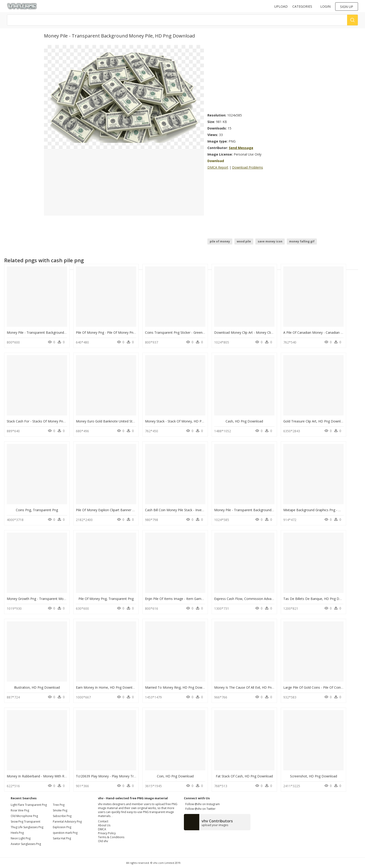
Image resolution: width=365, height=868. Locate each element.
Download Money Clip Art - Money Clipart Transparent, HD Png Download (270, 332)
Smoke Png (60, 810)
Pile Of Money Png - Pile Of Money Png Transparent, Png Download (127, 332)
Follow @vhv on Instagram (202, 804)
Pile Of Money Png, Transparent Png (106, 599)
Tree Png (59, 805)
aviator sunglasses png (26, 844)
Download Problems (248, 167)
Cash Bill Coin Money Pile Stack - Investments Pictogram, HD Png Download (203, 510)
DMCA (102, 829)
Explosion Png (62, 827)
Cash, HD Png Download (244, 421)
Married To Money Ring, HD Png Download (178, 687)
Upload (281, 6)
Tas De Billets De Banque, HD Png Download (318, 599)
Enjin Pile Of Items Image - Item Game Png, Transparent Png (191, 599)
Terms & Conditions (111, 837)
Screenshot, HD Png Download (314, 776)
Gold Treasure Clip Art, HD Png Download (315, 421)
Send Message (241, 148)
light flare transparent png (29, 805)
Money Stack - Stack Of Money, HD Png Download (183, 421)
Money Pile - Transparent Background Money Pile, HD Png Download (59, 332)
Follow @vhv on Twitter (200, 809)
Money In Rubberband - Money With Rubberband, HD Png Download (59, 776)
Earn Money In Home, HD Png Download (107, 687)
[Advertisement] (264, 78)
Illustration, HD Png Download (37, 687)
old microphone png (24, 816)
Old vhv (103, 841)
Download (216, 161)
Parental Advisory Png (67, 822)
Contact (103, 821)
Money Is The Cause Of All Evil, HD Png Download (252, 687)
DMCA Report (218, 167)
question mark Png (65, 833)
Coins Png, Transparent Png (37, 510)
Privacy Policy (107, 833)
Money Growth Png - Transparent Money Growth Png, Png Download (59, 599)
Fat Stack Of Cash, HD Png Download (244, 776)
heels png (17, 833)
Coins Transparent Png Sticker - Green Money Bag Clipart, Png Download (200, 332)
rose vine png (20, 810)
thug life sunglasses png (27, 827)
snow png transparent (25, 822)
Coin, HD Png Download (175, 776)
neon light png (21, 838)
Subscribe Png (62, 816)
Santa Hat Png (62, 838)
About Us (104, 825)
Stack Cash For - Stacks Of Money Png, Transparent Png (49, 421)
